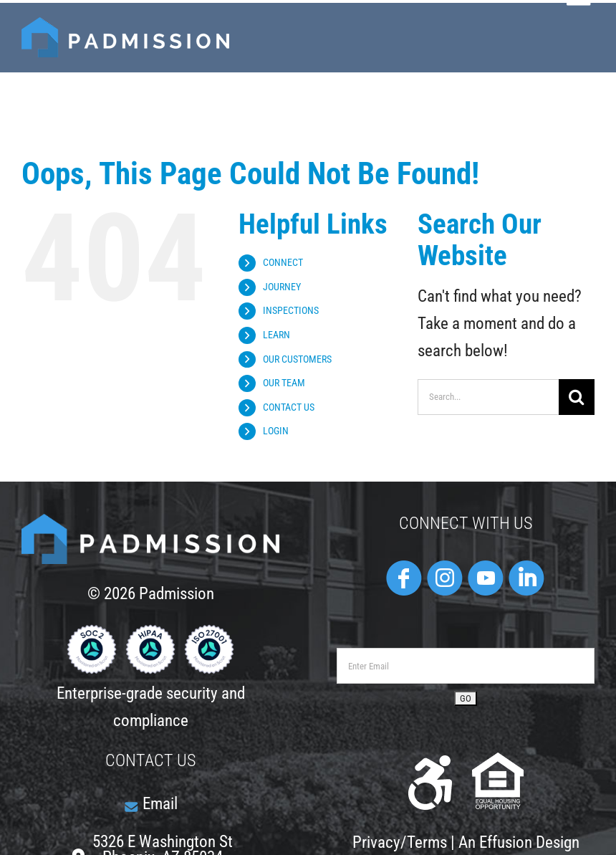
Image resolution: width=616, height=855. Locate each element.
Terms (427, 842)
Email (160, 804)
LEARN (276, 335)
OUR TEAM (284, 383)
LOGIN (276, 431)
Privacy (376, 842)
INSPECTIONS (291, 310)
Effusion (506, 842)
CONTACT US (289, 407)
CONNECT (283, 262)
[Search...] (488, 397)
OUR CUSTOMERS (297, 359)
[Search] (577, 397)
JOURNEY (282, 287)
